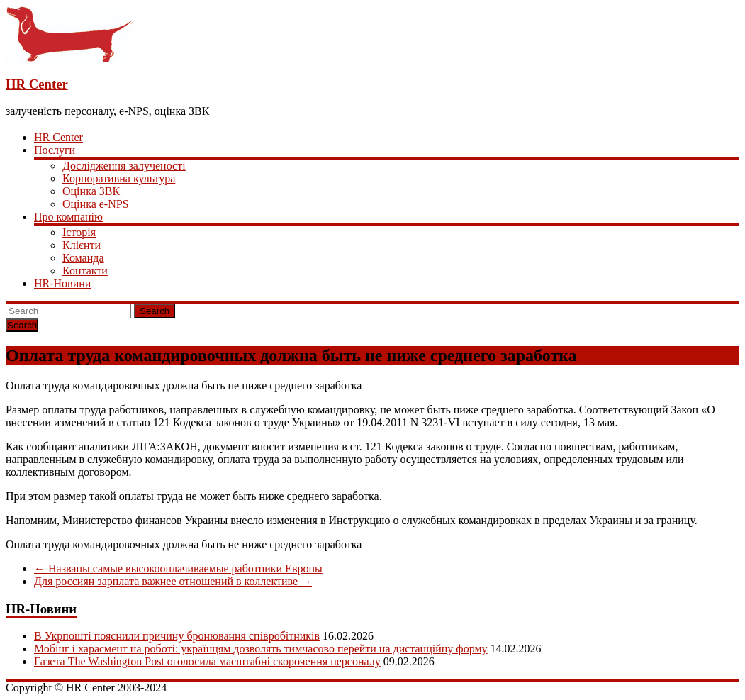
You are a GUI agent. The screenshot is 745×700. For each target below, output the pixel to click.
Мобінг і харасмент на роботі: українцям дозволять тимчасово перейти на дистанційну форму (261, 649)
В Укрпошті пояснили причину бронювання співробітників (177, 636)
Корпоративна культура (119, 178)
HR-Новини (62, 283)
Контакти (85, 271)
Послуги (55, 150)
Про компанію (68, 217)
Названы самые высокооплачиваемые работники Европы (178, 568)
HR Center (37, 84)
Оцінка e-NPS (96, 204)
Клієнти (82, 245)
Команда (83, 258)
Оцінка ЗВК (91, 191)
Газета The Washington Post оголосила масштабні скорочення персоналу (207, 661)
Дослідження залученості (124, 166)
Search (155, 311)
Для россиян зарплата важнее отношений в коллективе (173, 581)
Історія (79, 232)
